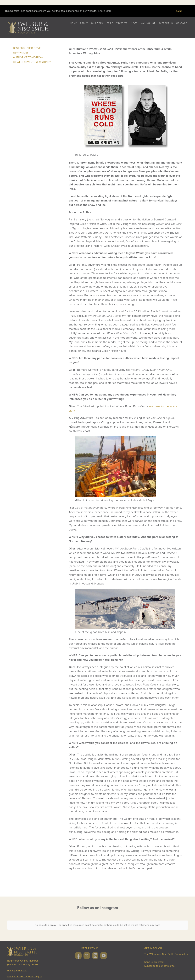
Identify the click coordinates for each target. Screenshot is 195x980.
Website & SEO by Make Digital (25, 974)
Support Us (166, 23)
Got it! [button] (179, 11)
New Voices (21, 53)
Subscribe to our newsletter (160, 963)
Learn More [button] (105, 11)
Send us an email (154, 959)
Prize (110, 23)
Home (73, 23)
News (134, 23)
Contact (182, 23)
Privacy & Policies (17, 968)
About (84, 23)
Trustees (122, 23)
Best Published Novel (28, 48)
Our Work (97, 23)
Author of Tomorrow (28, 57)
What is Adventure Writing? (32, 62)
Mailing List (148, 23)
